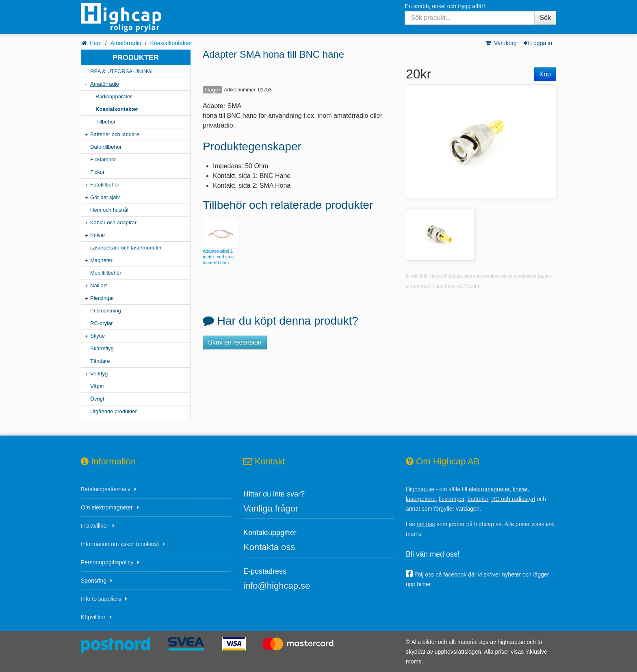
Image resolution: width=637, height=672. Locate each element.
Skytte (97, 336)
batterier (478, 499)
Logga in (537, 43)
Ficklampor (103, 159)
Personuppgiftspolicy (107, 562)
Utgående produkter (114, 411)
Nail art (99, 285)
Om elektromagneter (107, 507)
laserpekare (421, 499)
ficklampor (452, 499)
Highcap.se (420, 489)
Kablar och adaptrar (113, 222)
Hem (95, 43)
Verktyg (99, 374)
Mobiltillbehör (106, 273)
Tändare (100, 361)
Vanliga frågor (271, 508)
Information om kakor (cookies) (120, 544)
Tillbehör (105, 122)
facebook (455, 574)
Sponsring (94, 581)
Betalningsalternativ (106, 489)
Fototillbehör (105, 185)
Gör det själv (105, 197)
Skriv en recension (235, 342)
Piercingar (102, 298)
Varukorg (501, 43)
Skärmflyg (102, 348)
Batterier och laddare (115, 134)
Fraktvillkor (95, 526)
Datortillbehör (106, 147)
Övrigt (97, 399)
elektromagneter (489, 489)
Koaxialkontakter (171, 43)
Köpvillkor (93, 617)
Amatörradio (126, 43)
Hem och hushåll (110, 210)
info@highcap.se (277, 586)
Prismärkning (106, 311)
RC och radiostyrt (513, 499)
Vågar (97, 386)
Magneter (101, 260)
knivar (520, 489)
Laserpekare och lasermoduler (126, 248)
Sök (545, 18)
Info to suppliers (101, 599)
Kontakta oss (269, 547)
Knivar (98, 235)
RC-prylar (102, 323)
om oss (426, 524)
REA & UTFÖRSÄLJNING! (121, 71)
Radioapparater (114, 96)
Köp (545, 74)
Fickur (97, 172)
